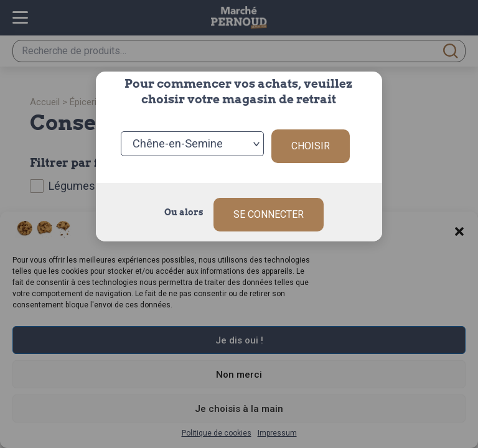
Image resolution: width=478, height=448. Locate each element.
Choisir (311, 142)
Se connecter (269, 205)
